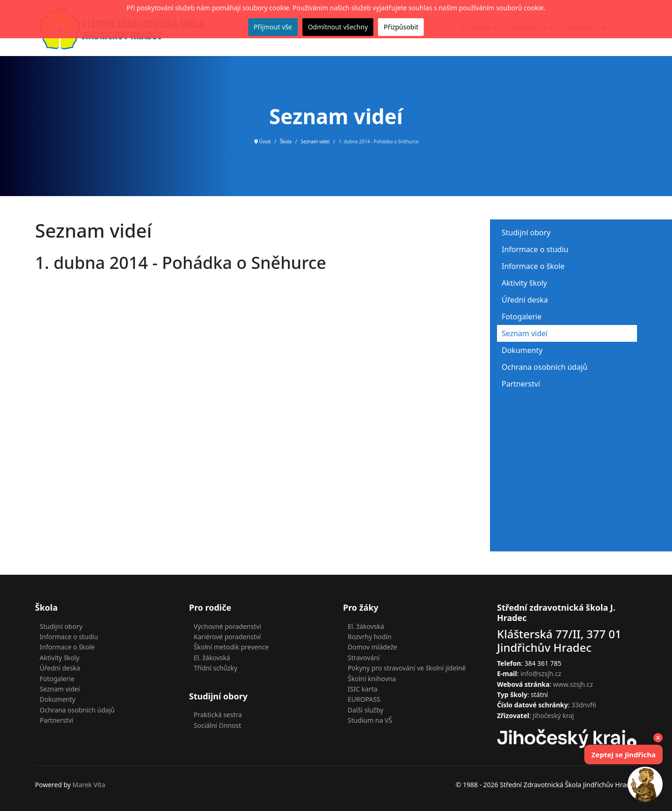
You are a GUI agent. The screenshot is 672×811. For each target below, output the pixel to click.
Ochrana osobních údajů (545, 367)
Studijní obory (526, 233)
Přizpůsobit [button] (401, 27)
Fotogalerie (521, 317)
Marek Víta (89, 785)
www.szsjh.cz (573, 684)
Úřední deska (525, 300)
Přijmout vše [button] (273, 27)
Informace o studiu (535, 249)
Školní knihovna (372, 679)
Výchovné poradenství (227, 626)
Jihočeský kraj (553, 716)
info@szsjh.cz (541, 673)
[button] (645, 784)
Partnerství (521, 384)
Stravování (364, 658)
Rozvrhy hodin (370, 637)
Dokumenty (522, 350)
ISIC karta (363, 689)
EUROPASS (364, 699)
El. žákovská (212, 658)
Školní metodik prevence (231, 647)
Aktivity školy (524, 283)
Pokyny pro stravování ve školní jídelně (407, 668)
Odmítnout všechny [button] (338, 27)
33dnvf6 (584, 705)
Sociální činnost (217, 725)
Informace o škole (533, 266)
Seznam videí (525, 333)
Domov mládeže (372, 647)
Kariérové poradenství (227, 637)
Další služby (366, 710)
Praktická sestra (218, 715)
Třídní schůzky (216, 668)
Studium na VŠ (370, 720)
